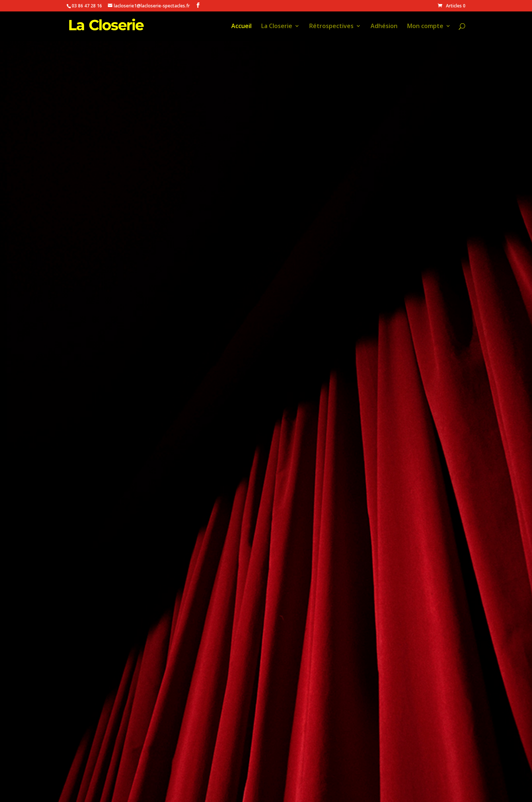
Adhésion (384, 27)
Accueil (241, 27)
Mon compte (425, 27)
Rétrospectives (331, 27)
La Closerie (277, 27)
